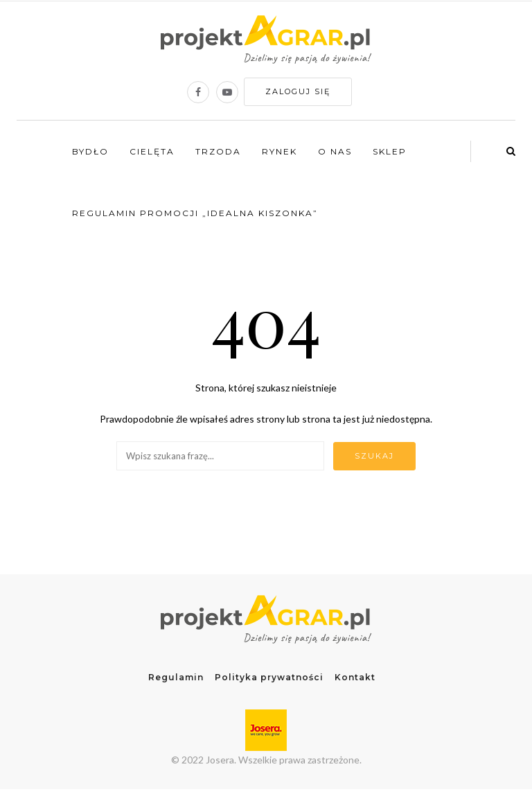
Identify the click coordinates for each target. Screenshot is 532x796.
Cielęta (152, 151)
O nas (335, 151)
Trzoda (218, 151)
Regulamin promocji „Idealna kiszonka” (195, 213)
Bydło (90, 151)
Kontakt (355, 677)
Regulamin (176, 677)
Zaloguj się (298, 91)
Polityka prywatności (269, 677)
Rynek (280, 151)
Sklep (390, 151)
